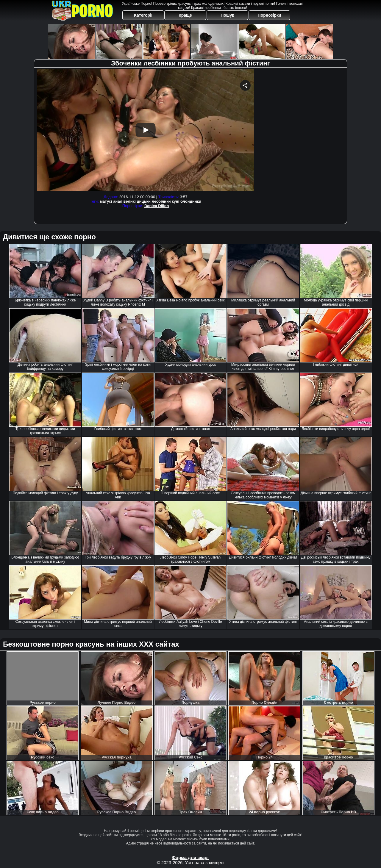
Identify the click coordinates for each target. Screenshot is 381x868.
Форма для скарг (190, 857)
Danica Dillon (157, 206)
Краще (185, 15)
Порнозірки (270, 15)
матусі (106, 201)
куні (175, 201)
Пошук (227, 15)
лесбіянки (161, 201)
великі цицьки (137, 201)
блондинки (191, 201)
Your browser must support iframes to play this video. (146, 131)
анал (118, 201)
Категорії (143, 15)
